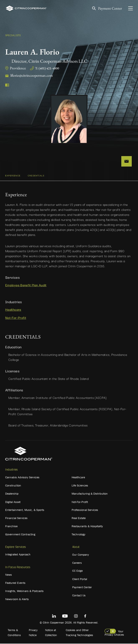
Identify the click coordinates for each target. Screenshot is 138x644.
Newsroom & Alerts (17, 600)
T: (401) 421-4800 (47, 68)
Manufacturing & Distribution (90, 494)
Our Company (81, 555)
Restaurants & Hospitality (87, 527)
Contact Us (79, 596)
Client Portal (80, 580)
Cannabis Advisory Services (22, 478)
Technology (78, 535)
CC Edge (77, 571)
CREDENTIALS (36, 176)
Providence (18, 68)
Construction (13, 486)
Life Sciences (80, 486)
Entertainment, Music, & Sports (25, 510)
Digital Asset (13, 503)
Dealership (12, 494)
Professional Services (85, 510)
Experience (13, 176)
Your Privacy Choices (114, 634)
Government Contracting (20, 535)
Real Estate (79, 519)
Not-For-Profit (16, 318)
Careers (77, 563)
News (9, 575)
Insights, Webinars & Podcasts (24, 592)
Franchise (11, 527)
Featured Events (15, 583)
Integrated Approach (18, 555)
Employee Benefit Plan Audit (26, 285)
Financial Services (16, 519)
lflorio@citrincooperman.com (32, 75)
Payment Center (110, 8)
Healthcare (13, 310)
